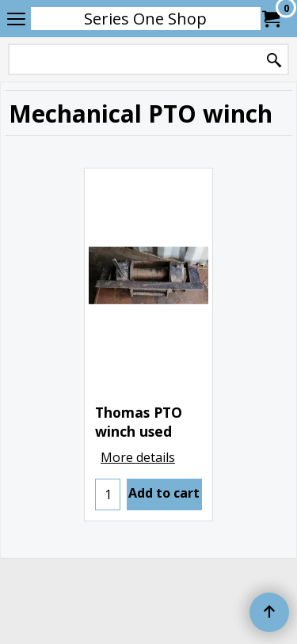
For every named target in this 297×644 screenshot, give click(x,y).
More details (138, 457)
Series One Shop (145, 19)
